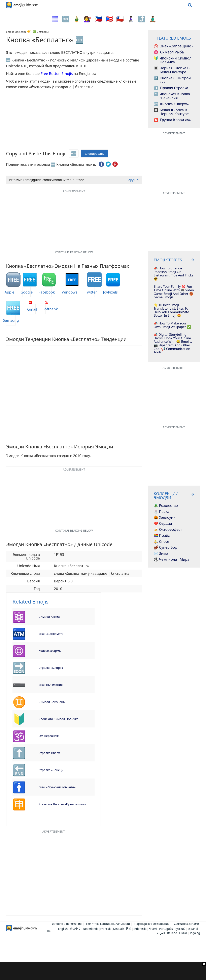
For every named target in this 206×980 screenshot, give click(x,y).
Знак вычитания (51, 685)
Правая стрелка (171, 88)
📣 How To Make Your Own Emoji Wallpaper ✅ (172, 325)
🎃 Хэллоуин (165, 518)
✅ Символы (41, 32)
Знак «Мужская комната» (57, 787)
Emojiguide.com (16, 32)
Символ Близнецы (52, 702)
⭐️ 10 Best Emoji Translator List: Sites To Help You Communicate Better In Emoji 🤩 (171, 310)
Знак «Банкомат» (51, 634)
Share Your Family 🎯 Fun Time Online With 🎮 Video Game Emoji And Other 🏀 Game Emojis (174, 292)
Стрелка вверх (49, 753)
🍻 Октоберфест (168, 530)
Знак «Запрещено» (173, 46)
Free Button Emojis (57, 74)
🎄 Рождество (166, 506)
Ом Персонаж (49, 736)
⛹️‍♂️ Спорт (162, 542)
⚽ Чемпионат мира (172, 560)
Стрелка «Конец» (51, 770)
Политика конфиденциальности (108, 924)
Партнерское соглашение (152, 924)
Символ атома (49, 617)
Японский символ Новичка (59, 719)
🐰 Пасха (162, 512)
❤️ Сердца (163, 524)
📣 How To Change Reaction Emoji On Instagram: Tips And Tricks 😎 (174, 274)
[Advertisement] (103, 971)
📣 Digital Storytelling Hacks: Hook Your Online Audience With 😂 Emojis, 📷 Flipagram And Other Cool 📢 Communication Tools (173, 344)
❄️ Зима (161, 553)
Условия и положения (67, 924)
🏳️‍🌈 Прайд (162, 536)
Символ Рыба (169, 52)
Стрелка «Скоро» (51, 668)
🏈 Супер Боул (166, 547)
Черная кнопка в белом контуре (172, 70)
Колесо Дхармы (50, 651)
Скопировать (94, 154)
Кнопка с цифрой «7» (172, 80)
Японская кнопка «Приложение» (62, 804)
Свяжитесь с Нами (186, 924)
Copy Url (133, 180)
